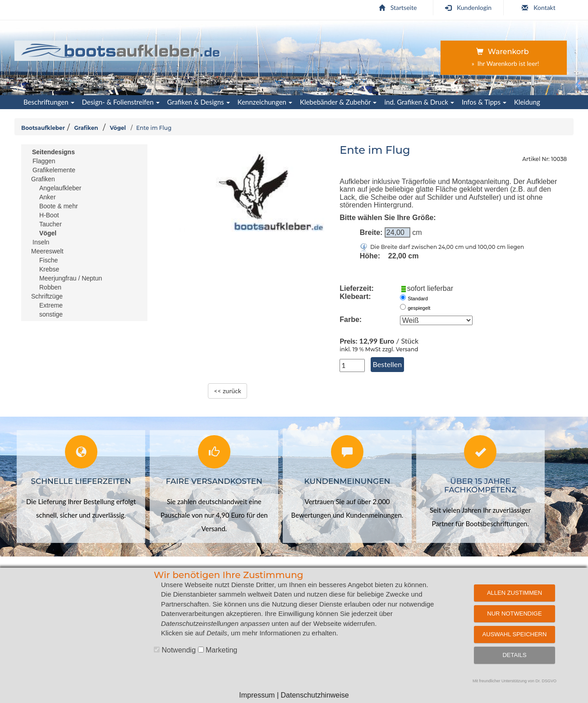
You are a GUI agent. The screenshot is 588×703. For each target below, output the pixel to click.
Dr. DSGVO (546, 681)
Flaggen (44, 161)
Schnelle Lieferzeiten (81, 481)
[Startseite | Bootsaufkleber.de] (121, 49)
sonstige (51, 314)
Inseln (41, 242)
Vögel (118, 128)
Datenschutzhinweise (315, 695)
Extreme (51, 305)
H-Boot (49, 215)
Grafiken (86, 128)
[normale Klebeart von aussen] (403, 297)
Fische (48, 260)
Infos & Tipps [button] (484, 102)
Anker (48, 197)
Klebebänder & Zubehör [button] (338, 102)
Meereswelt (47, 251)
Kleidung (527, 102)
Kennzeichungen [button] (265, 102)
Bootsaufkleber (43, 128)
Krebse (49, 269)
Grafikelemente (54, 170)
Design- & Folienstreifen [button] (121, 102)
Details (514, 655)
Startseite (398, 7)
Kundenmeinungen (347, 481)
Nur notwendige (514, 613)
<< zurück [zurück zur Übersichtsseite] (227, 391)
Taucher (51, 224)
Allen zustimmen (514, 593)
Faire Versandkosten (214, 481)
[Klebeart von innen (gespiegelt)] (403, 307)
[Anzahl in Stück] (352, 365)
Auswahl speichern (515, 634)
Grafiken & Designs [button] (199, 102)
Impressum (257, 695)
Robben (50, 287)
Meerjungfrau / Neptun (71, 278)
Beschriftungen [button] (49, 102)
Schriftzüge (47, 296)
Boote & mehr (59, 206)
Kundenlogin (468, 7)
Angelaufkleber (60, 188)
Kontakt (539, 7)
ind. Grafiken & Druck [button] (419, 102)
